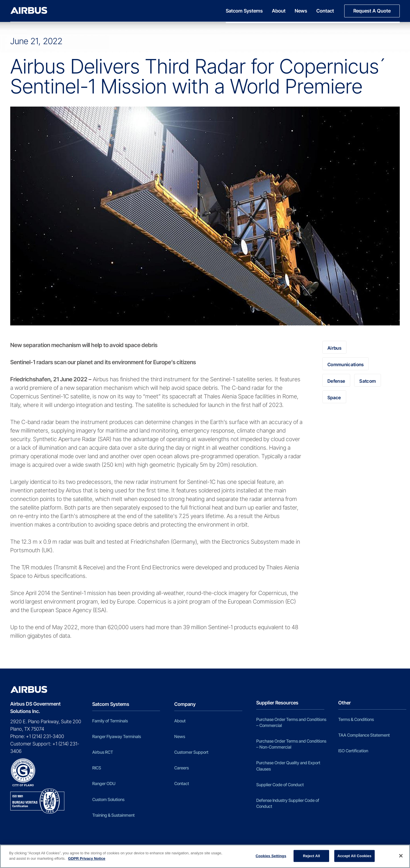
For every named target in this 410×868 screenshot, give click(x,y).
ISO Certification (353, 751)
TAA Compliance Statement (364, 735)
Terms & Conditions (356, 719)
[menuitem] (246, 11)
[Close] (401, 856)
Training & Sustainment (113, 815)
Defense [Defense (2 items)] (336, 381)
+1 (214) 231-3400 (45, 736)
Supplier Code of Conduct (280, 785)
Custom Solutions (108, 799)
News (301, 11)
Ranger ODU (104, 784)
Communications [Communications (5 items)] (346, 364)
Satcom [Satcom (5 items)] (368, 381)
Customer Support (191, 752)
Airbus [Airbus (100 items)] (334, 348)
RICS (97, 768)
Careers (182, 768)
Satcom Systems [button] (244, 11)
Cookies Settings (271, 856)
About (279, 11)
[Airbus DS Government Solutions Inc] (29, 10)
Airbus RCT (103, 752)
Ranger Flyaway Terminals (117, 736)
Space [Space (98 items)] (334, 398)
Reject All (311, 856)
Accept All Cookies (354, 856)
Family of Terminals (110, 721)
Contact (325, 11)
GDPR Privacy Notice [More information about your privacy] (87, 858)
